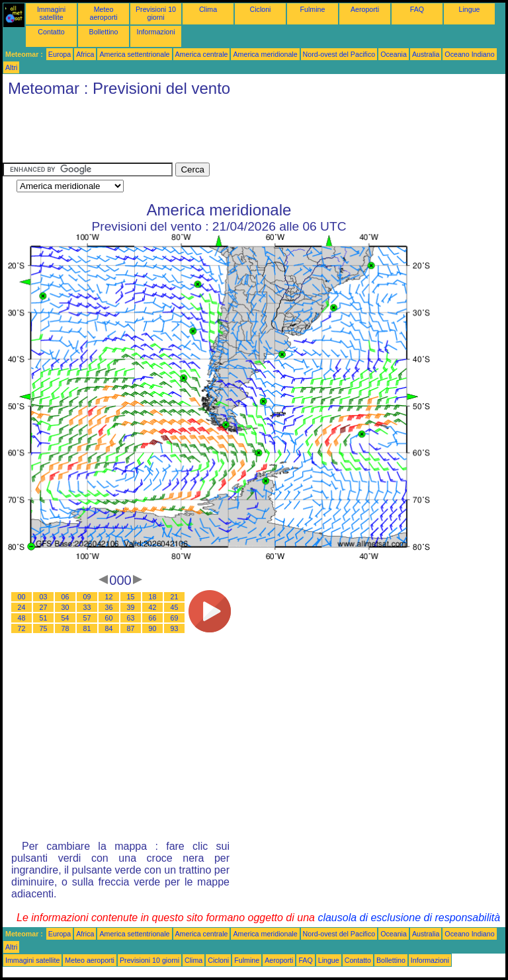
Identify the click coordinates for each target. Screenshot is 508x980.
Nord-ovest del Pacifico (339, 54)
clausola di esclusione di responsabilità (409, 918)
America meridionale (265, 54)
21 (175, 597)
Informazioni (155, 32)
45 (175, 607)
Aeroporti (365, 9)
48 (22, 618)
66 (153, 618)
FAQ (417, 9)
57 (87, 618)
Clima (208, 9)
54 (65, 618)
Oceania (394, 54)
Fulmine (313, 9)
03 (44, 597)
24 (22, 607)
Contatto (51, 32)
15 (131, 597)
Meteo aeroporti (103, 13)
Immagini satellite (51, 13)
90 (153, 628)
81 (87, 628)
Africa (85, 54)
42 (153, 607)
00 (22, 597)
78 (65, 628)
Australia (426, 54)
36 (109, 607)
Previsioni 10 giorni (156, 13)
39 (131, 607)
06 (65, 597)
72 (22, 628)
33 (87, 607)
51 (44, 618)
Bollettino (104, 32)
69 (175, 618)
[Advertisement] (243, 133)
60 (109, 618)
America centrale (202, 54)
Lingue (470, 9)
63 (131, 618)
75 (44, 628)
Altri (11, 67)
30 (65, 607)
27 (44, 607)
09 (87, 597)
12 (109, 597)
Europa (60, 54)
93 (175, 628)
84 (109, 628)
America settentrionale (134, 54)
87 (131, 628)
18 (153, 597)
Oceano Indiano (469, 54)
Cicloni (261, 9)
